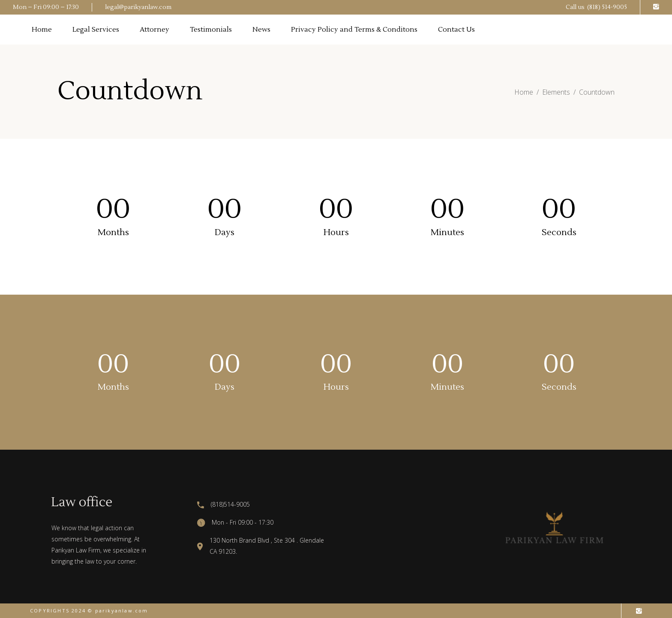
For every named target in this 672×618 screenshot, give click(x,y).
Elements (556, 92)
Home (524, 92)
